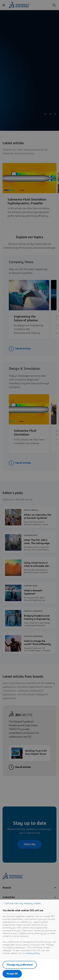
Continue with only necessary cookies (23, 903)
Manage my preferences (20, 965)
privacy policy (33, 953)
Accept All (12, 974)
